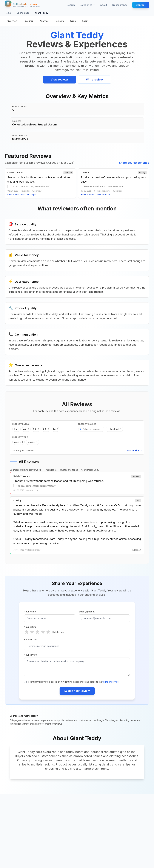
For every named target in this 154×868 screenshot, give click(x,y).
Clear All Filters (134, 452)
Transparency (120, 5)
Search (71, 5)
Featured (29, 21)
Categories (87, 5)
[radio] (27, 633)
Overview (12, 21)
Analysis (44, 21)
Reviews (59, 21)
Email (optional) (87, 613)
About (103, 5)
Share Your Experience (134, 163)
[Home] (23, 5)
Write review (94, 80)
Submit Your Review (77, 692)
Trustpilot (49, 471)
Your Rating (30, 628)
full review (37, 191)
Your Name (30, 613)
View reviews (60, 80)
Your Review (31, 656)
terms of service (111, 683)
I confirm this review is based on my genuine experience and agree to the (74, 683)
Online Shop (23, 13)
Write (73, 21)
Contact (141, 5)
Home (8, 13)
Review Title (31, 641)
